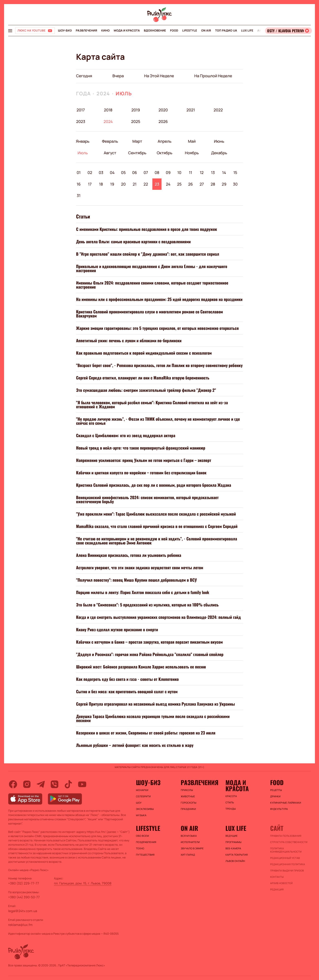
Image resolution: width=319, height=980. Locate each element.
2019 (136, 110)
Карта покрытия (237, 855)
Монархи (142, 790)
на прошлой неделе (213, 76)
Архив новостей (281, 883)
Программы (233, 842)
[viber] (55, 784)
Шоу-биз (65, 31)
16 (79, 184)
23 (157, 184)
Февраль (110, 141)
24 (168, 184)
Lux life (247, 31)
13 (213, 173)
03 (101, 173)
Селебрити (143, 796)
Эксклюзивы (145, 809)
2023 (81, 122)
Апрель (164, 141)
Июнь (219, 141)
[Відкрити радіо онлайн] (288, 31)
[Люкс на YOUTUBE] (35, 31)
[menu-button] (10, 31)
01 (79, 173)
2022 (218, 110)
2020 (163, 110)
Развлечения (86, 31)
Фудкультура (279, 809)
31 (79, 196)
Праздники (188, 809)
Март (137, 141)
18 (101, 184)
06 (135, 173)
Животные (188, 796)
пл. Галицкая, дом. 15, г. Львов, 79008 (83, 883)
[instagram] (27, 784)
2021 (191, 110)
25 (179, 184)
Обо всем (142, 836)
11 (191, 173)
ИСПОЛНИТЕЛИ (190, 842)
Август (110, 153)
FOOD (174, 31)
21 (135, 184)
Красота (231, 796)
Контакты (277, 877)
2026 (163, 122)
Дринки (275, 796)
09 (168, 173)
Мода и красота (127, 31)
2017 (81, 110)
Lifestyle (190, 31)
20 (123, 184)
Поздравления (146, 842)
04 (112, 173)
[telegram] (41, 784)
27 (202, 184)
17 (90, 184)
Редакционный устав (285, 858)
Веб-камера (233, 849)
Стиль (230, 803)
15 (235, 173)
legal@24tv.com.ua (23, 911)
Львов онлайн (235, 861)
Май (192, 141)
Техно (140, 849)
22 (146, 184)
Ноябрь (192, 153)
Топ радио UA (226, 31)
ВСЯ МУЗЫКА (189, 836)
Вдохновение (155, 31)
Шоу (139, 803)
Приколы (187, 790)
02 (90, 173)
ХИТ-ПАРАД (188, 855)
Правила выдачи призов (287, 871)
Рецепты (276, 790)
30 (235, 184)
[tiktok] (68, 784)
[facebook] (13, 784)
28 (213, 184)
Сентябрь (137, 153)
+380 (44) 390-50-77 (24, 897)
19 (112, 184)
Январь (83, 141)
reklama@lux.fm (20, 925)
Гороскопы (188, 803)
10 (179, 173)
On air (206, 31)
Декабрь (219, 153)
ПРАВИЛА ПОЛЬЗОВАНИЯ (286, 836)
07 (146, 173)
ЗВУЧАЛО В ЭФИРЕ (192, 849)
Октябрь (164, 153)
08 (157, 173)
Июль (124, 94)
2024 (103, 94)
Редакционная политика (288, 864)
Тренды (231, 809)
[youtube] (82, 784)
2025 (136, 122)
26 (191, 184)
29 (224, 184)
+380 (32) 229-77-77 (24, 883)
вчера (118, 76)
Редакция (277, 890)
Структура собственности (289, 842)
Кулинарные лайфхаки (286, 803)
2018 (108, 110)
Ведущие (232, 836)
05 (123, 173)
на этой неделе (159, 76)
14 (224, 173)
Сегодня (84, 76)
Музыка (141, 815)
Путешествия (145, 855)
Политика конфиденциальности (286, 850)
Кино (105, 31)
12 (202, 173)
